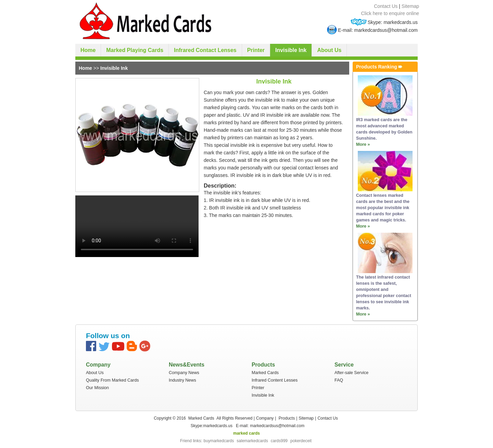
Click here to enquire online (390, 13)
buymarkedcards (219, 441)
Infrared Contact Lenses (205, 50)
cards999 (279, 441)
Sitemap (410, 6)
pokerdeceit (301, 441)
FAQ (339, 380)
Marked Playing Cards (135, 50)
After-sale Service (351, 373)
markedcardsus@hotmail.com (277, 426)
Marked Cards (265, 373)
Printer (256, 50)
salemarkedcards (252, 441)
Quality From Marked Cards (112, 380)
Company (265, 418)
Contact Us (386, 6)
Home (88, 50)
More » (363, 144)
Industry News (182, 380)
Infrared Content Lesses (275, 380)
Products (287, 418)
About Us (329, 50)
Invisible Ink (291, 50)
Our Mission (97, 388)
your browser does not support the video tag (137, 226)
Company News (184, 373)
